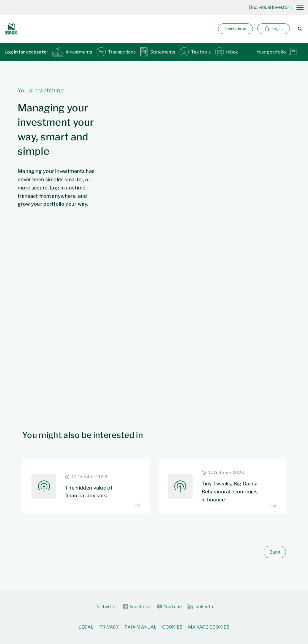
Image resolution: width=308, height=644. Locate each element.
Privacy (109, 627)
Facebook (137, 607)
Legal (86, 627)
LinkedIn (200, 607)
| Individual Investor (272, 7)
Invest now (235, 29)
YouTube (169, 607)
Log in (274, 29)
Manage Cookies (209, 627)
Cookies (172, 627)
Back (275, 552)
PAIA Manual (141, 627)
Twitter (106, 606)
